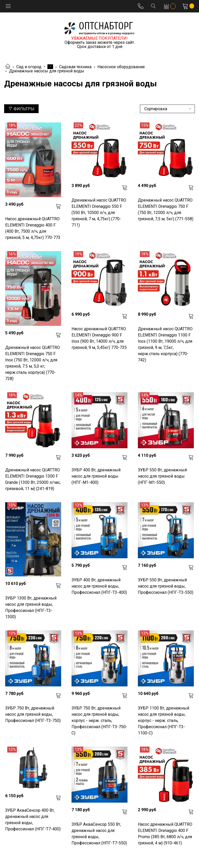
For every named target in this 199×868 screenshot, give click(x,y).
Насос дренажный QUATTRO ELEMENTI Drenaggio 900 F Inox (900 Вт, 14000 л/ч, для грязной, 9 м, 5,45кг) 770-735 (99, 338)
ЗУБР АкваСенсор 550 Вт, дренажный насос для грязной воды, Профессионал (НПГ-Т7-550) (99, 834)
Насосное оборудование (121, 67)
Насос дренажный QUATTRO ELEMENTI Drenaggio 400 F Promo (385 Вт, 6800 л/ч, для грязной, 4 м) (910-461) (165, 834)
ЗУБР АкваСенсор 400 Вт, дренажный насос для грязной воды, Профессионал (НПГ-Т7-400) (33, 820)
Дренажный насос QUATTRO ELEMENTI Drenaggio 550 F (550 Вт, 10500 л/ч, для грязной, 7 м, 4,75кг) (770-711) (99, 213)
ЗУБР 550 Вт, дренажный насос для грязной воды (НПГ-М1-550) (162, 476)
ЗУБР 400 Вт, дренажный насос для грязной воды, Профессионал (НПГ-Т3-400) (99, 586)
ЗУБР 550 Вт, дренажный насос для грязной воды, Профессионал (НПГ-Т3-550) (166, 586)
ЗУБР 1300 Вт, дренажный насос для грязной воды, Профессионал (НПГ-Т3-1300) (31, 607)
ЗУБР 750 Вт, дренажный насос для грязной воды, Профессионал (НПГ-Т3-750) (33, 714)
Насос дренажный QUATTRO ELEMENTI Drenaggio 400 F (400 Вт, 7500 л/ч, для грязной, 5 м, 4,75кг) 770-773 (33, 228)
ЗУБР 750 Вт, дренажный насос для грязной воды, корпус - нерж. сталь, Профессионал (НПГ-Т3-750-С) (99, 721)
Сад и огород (29, 67)
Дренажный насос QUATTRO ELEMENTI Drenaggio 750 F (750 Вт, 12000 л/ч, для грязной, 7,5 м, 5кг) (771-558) (166, 209)
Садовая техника (75, 67)
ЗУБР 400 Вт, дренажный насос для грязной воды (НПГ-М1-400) (96, 476)
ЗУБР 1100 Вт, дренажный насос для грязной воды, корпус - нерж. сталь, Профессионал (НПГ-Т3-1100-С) (164, 721)
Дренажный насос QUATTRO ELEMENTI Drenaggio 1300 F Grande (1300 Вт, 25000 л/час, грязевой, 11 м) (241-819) (33, 479)
